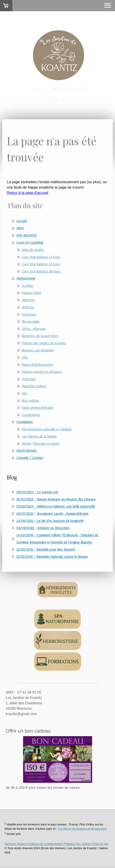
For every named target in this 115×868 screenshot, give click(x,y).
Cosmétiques (31, 415)
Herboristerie (26, 278)
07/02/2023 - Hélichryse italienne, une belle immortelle (56, 506)
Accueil (22, 221)
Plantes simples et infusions (42, 372)
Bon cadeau (30, 400)
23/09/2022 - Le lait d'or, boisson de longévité (50, 521)
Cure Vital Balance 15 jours (41, 257)
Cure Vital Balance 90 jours (41, 271)
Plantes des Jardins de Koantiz (44, 343)
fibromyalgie (31, 321)
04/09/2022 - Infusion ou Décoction (43, 528)
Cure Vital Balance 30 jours (41, 264)
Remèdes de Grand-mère (40, 336)
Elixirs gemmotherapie (38, 407)
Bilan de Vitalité (33, 250)
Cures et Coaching (30, 242)
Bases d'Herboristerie (37, 364)
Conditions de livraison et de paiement (82, 829)
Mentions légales (15, 844)
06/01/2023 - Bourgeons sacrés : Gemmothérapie (52, 513)
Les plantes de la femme (39, 436)
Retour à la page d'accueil (27, 193)
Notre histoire (26, 450)
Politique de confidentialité (45, 844)
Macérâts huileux (34, 386)
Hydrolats (29, 379)
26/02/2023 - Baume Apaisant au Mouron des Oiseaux (56, 499)
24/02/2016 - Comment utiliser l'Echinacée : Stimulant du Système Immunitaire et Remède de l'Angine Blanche (57, 539)
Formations (25, 422)
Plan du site (101, 844)
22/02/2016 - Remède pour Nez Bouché (46, 549)
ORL (25, 357)
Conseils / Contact (30, 458)
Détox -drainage (34, 328)
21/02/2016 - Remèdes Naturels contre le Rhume (52, 557)
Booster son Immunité (38, 350)
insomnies (29, 314)
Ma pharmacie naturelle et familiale (47, 429)
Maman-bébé (31, 293)
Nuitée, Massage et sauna (41, 443)
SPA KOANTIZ (26, 235)
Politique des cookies (78, 844)
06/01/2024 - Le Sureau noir (37, 492)
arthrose (28, 307)
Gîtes (20, 228)
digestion (28, 300)
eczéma (27, 285)
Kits (24, 393)
